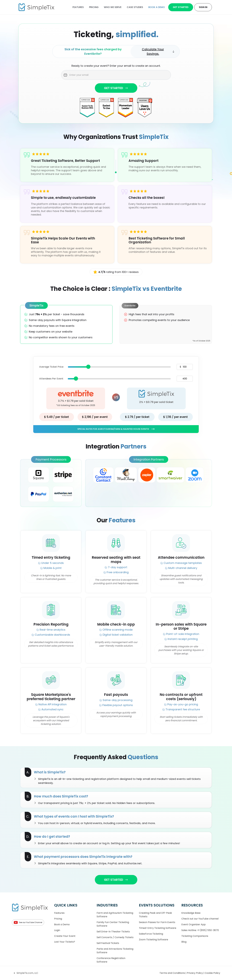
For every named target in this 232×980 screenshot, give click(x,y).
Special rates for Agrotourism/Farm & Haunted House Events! (116, 429)
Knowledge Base (191, 913)
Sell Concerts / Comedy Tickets (115, 937)
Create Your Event (65, 936)
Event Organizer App (194, 924)
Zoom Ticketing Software (154, 940)
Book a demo (157, 7)
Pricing (94, 7)
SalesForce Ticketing (151, 934)
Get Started (181, 7)
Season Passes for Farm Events (157, 922)
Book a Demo (62, 924)
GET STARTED (116, 88)
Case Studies (135, 7)
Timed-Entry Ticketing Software (158, 928)
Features (78, 7)
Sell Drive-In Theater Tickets (113, 932)
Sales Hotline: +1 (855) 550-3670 (200, 930)
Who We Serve (113, 7)
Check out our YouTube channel (200, 919)
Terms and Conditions (173, 973)
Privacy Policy (195, 973)
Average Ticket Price (51, 367)
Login (57, 930)
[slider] (88, 367)
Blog (184, 942)
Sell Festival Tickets (108, 943)
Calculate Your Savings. (158, 51)
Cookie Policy (212, 973)
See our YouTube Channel (28, 922)
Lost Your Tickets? (65, 942)
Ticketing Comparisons (195, 936)
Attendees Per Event (51, 379)
